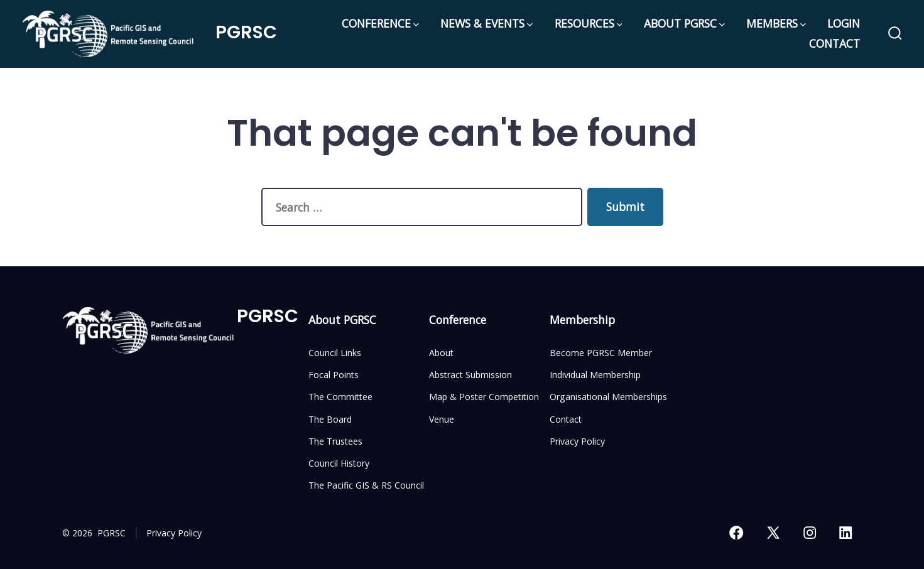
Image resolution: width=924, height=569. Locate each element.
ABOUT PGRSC (684, 23)
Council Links (335, 353)
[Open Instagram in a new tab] (810, 533)
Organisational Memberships (608, 397)
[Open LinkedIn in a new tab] (845, 533)
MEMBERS (776, 23)
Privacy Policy (577, 441)
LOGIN (844, 23)
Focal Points (334, 375)
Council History (339, 463)
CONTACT (834, 43)
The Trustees (335, 441)
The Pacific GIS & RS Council (366, 485)
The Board (330, 419)
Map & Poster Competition (484, 397)
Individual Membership (595, 375)
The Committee (340, 397)
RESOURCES (589, 23)
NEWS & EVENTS (486, 23)
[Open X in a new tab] (773, 533)
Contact (566, 419)
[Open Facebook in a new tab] (736, 533)
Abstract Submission (470, 375)
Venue (442, 419)
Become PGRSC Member (601, 353)
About (441, 353)
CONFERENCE (380, 23)
